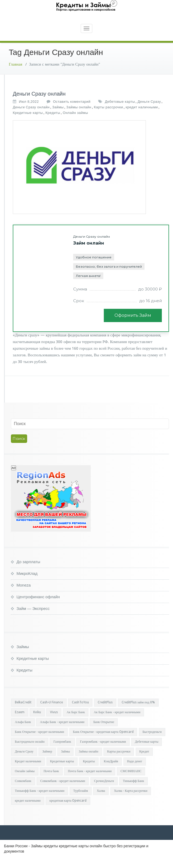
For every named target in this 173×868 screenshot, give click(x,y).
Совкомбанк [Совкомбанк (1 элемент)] (23, 792)
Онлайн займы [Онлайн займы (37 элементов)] (25, 782)
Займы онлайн (79, 118)
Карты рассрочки (109, 118)
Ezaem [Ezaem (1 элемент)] (20, 723)
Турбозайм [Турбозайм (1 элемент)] (81, 801)
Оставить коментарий (72, 112)
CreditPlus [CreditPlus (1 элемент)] (105, 713)
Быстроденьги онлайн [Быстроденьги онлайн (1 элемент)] (30, 752)
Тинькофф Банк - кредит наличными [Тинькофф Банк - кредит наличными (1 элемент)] (40, 801)
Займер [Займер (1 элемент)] (47, 762)
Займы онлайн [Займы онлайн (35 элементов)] (88, 762)
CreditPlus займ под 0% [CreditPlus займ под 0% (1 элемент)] (138, 713)
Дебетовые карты (120, 112)
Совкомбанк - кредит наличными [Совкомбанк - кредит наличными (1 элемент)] (63, 792)
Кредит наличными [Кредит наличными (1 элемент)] (28, 772)
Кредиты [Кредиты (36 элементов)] (89, 772)
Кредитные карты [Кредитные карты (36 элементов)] (62, 772)
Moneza (24, 596)
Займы (58, 118)
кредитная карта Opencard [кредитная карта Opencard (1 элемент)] (68, 811)
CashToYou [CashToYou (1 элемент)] (80, 713)
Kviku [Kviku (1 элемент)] (37, 723)
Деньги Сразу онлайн (39, 104)
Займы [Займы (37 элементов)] (65, 762)
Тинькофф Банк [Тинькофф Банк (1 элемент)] (134, 792)
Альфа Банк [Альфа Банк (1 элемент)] (23, 733)
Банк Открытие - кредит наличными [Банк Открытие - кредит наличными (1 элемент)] (40, 742)
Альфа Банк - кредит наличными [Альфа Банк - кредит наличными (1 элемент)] (62, 733)
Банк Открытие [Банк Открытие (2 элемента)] (104, 733)
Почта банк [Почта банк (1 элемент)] (51, 782)
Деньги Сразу (149, 112)
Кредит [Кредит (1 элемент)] (144, 762)
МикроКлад (27, 584)
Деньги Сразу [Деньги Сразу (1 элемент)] (24, 762)
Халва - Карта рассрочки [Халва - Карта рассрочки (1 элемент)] (131, 801)
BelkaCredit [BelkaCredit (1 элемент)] (23, 713)
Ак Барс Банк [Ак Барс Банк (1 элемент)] (76, 723)
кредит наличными (142, 118)
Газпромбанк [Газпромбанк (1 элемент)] (62, 752)
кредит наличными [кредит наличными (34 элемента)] (28, 811)
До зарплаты (28, 572)
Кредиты (53, 123)
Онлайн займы (75, 123)
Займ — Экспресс (33, 619)
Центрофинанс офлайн (38, 607)
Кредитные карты (28, 123)
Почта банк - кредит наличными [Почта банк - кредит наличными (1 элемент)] (90, 782)
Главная (15, 75)
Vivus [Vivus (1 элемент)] (54, 723)
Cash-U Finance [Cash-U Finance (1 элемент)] (52, 713)
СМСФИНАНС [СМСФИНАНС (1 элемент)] (131, 782)
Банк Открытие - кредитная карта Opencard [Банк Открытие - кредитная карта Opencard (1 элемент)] (103, 742)
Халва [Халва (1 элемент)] (101, 801)
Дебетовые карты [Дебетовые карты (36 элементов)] (147, 752)
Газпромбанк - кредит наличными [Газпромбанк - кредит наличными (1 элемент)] (103, 752)
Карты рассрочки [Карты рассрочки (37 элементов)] (119, 762)
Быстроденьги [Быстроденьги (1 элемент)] (152, 742)
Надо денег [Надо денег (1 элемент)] (135, 772)
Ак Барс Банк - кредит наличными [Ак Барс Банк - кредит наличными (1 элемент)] (117, 723)
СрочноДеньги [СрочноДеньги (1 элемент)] (104, 792)
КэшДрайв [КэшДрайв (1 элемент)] (111, 772)
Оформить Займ (133, 326)
